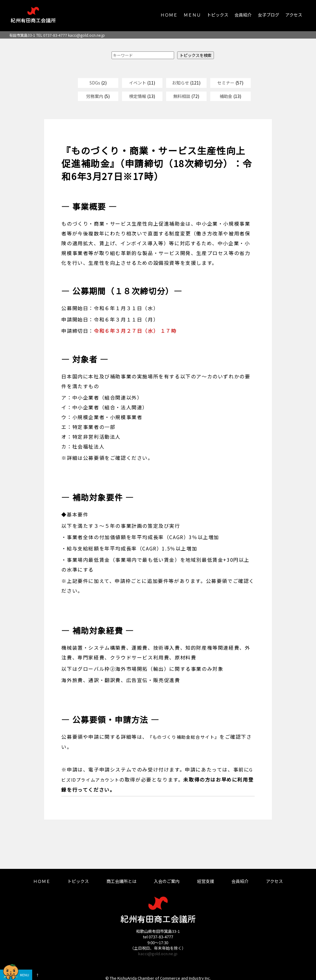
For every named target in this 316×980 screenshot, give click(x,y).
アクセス (294, 15)
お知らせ (181, 83)
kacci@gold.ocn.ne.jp (86, 35)
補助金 (226, 96)
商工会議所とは (121, 881)
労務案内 (95, 96)
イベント (138, 83)
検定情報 (138, 96)
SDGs (95, 83)
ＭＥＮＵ (192, 15)
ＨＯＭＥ (169, 15)
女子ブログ (268, 15)
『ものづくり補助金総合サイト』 (184, 737)
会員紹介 (243, 15)
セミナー (226, 83)
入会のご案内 (167, 881)
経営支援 (206, 881)
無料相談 (182, 96)
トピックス (218, 15)
